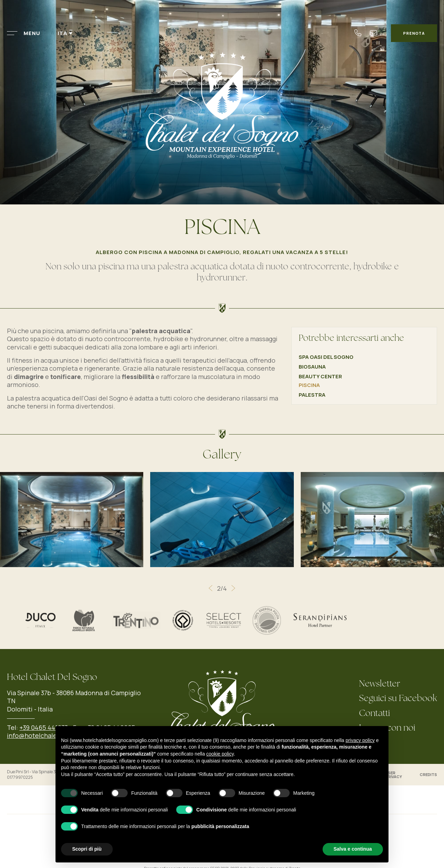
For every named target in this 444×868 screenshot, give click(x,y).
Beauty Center (320, 376)
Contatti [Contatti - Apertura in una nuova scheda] (374, 714)
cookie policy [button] (220, 754)
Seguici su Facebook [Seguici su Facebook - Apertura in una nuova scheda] (398, 699)
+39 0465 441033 (44, 727)
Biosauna (312, 367)
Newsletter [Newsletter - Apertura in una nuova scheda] (380, 684)
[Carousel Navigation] (222, 588)
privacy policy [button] (360, 740)
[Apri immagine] (222, 519)
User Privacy (394, 775)
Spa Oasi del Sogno (326, 357)
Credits (428, 774)
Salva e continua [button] (353, 849)
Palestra (312, 395)
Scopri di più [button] (87, 849)
